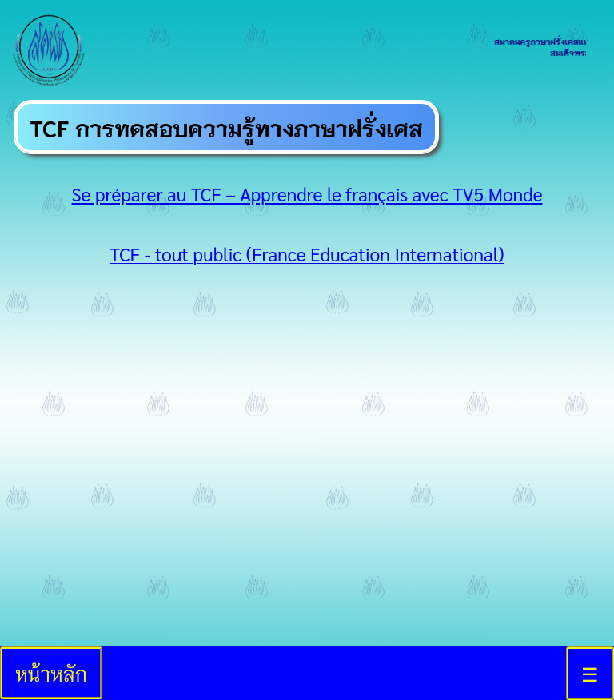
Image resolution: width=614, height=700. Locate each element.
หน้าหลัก (51, 673)
